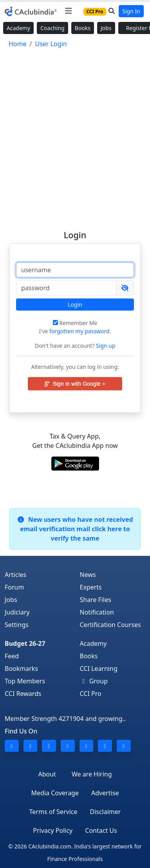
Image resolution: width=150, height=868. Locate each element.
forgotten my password (80, 331)
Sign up (105, 346)
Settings (17, 625)
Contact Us (101, 830)
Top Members (25, 681)
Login (75, 305)
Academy (18, 28)
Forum (14, 587)
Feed (12, 656)
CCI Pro (91, 694)
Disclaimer (105, 812)
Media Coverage (55, 793)
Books (83, 28)
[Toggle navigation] (68, 11)
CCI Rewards (23, 694)
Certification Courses (110, 625)
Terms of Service (53, 812)
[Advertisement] (75, 136)
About (47, 774)
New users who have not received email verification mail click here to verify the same (75, 529)
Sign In (131, 11)
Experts (91, 587)
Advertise (105, 793)
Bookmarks (21, 669)
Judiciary (17, 612)
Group (94, 681)
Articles (15, 575)
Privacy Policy (53, 830)
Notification (97, 612)
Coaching (52, 28)
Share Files (96, 600)
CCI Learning (99, 669)
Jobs (106, 28)
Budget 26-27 (25, 643)
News (88, 575)
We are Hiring (92, 774)
